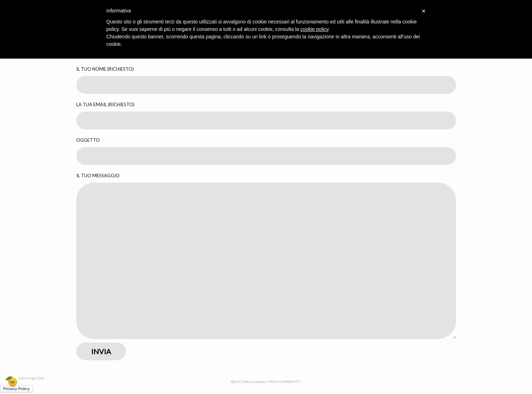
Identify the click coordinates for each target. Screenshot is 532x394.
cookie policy (314, 29)
